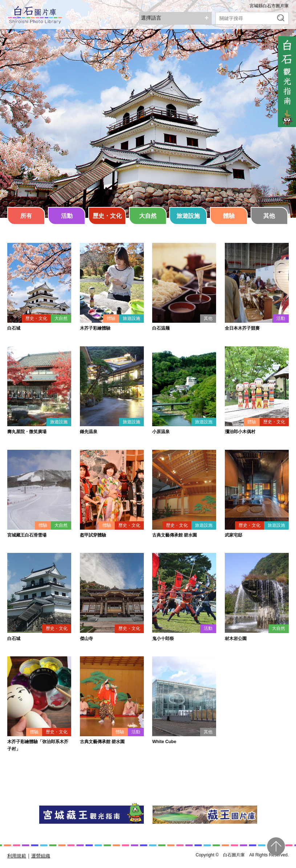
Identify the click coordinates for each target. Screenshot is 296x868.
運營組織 (41, 856)
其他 (269, 216)
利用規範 (17, 856)
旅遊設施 (188, 216)
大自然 (148, 216)
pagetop (276, 846)
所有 (26, 216)
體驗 (229, 216)
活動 (67, 216)
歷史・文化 (107, 216)
